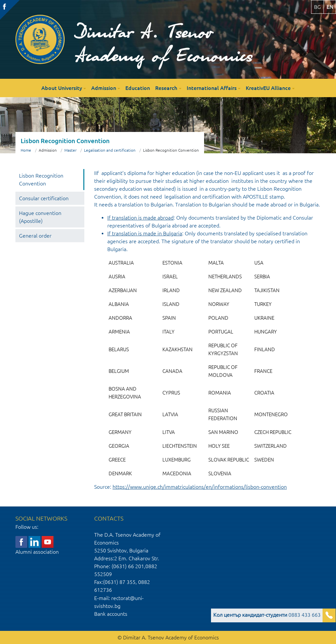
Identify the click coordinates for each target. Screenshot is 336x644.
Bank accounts (111, 614)
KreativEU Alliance (268, 88)
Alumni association (37, 552)
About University (62, 88)
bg (317, 7)
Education (138, 88)
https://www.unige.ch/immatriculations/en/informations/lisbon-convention (200, 487)
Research (166, 88)
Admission (104, 88)
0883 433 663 (267, 615)
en (330, 7)
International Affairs (212, 88)
